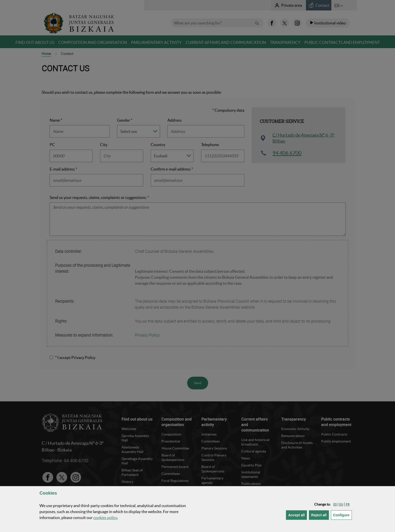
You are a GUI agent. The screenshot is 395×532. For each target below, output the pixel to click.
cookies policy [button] (105, 518)
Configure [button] (342, 515)
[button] (335, 504)
